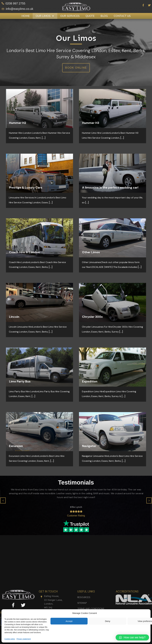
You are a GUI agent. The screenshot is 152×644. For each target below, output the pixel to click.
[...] (44, 138)
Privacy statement (24, 639)
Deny (108, 621)
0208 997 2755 (15, 3)
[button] (3, 500)
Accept (69, 621)
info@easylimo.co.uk (20, 9)
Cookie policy (10, 639)
